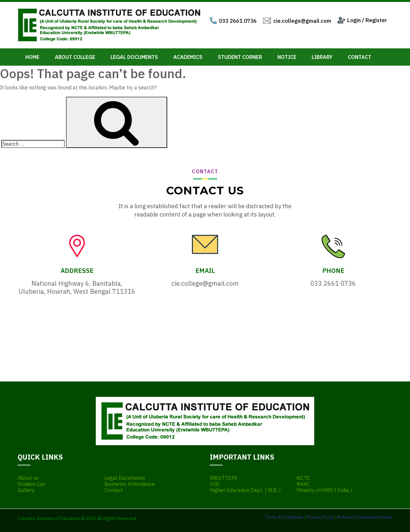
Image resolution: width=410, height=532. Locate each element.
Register (376, 20)
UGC (215, 484)
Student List (31, 484)
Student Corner (240, 57)
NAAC (303, 484)
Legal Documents (134, 57)
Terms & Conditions (284, 517)
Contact (360, 57)
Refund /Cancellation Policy (365, 517)
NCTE (303, 478)
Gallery (26, 490)
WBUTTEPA (224, 478)
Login (354, 20)
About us (28, 478)
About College (75, 57)
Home (32, 57)
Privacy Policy (320, 517)
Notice (287, 57)
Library (322, 57)
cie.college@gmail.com (302, 21)
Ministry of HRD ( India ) (324, 490)
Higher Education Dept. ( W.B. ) (245, 490)
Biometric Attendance (130, 484)
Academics (188, 57)
